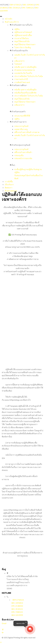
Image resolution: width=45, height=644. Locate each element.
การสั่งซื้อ (9, 181)
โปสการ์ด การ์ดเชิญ (23, 47)
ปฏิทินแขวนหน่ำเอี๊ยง (23, 35)
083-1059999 (17, 615)
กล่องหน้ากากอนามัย (23, 158)
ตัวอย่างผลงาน (11, 191)
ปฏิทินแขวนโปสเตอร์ (23, 32)
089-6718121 (16, 5)
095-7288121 (28, 8)
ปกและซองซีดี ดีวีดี (22, 116)
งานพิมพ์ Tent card (22, 82)
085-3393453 (29, 5)
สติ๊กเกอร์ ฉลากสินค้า (23, 152)
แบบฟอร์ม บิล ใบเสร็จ (23, 73)
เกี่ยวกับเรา (9, 184)
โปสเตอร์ (18, 64)
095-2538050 (17, 606)
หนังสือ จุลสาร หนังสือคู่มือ (25, 67)
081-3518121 (15, 8)
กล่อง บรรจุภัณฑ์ (21, 126)
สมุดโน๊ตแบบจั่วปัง (22, 41)
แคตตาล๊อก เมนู (21, 129)
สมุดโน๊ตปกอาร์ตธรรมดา (25, 44)
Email (4, 623)
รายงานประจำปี (21, 79)
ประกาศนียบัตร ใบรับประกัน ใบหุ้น (29, 76)
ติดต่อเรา (9, 188)
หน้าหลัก (8, 19)
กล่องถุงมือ (19, 155)
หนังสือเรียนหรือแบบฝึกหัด (25, 93)
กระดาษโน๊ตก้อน (21, 38)
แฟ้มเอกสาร (19, 61)
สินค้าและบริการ (12, 22)
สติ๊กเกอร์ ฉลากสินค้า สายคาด (27, 132)
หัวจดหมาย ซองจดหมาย (25, 70)
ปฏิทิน (17, 29)
